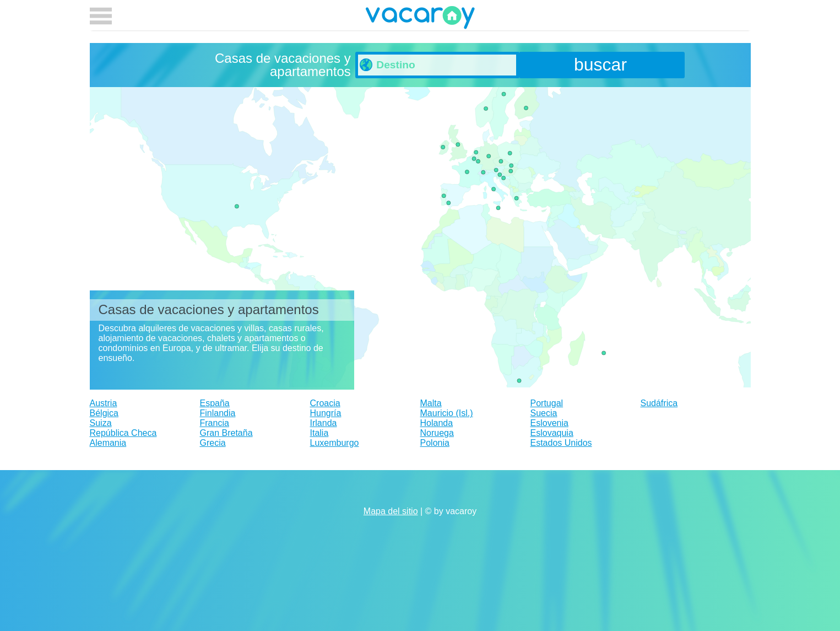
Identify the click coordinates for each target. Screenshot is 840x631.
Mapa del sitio (391, 511)
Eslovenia (549, 423)
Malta (431, 403)
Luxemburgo (335, 443)
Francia (215, 423)
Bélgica (104, 413)
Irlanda (324, 423)
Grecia (213, 443)
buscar (600, 64)
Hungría (326, 413)
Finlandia (218, 413)
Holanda (437, 423)
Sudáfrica (659, 403)
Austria (104, 403)
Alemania (108, 443)
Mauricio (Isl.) (447, 413)
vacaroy (420, 19)
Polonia (435, 443)
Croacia (325, 403)
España (215, 403)
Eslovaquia (552, 433)
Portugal (547, 403)
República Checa (123, 433)
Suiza (101, 423)
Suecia (544, 413)
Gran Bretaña (226, 433)
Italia (319, 433)
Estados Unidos (561, 443)
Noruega (437, 433)
